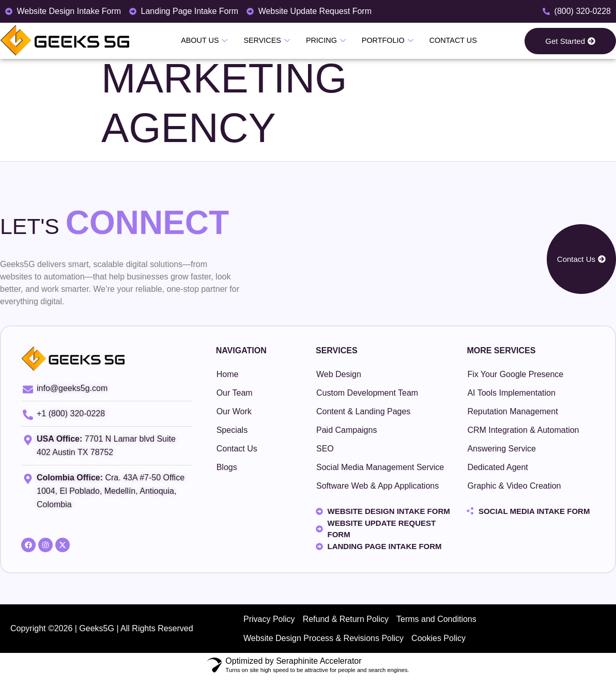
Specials (232, 430)
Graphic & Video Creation (514, 486)
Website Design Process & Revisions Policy (325, 645)
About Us (209, 41)
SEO (325, 449)
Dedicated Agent (497, 467)
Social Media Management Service (380, 467)
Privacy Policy (271, 621)
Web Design (339, 374)
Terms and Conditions (443, 621)
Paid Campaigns (346, 430)
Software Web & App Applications (378, 486)
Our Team (235, 393)
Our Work (234, 411)
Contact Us (448, 40)
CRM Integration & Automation (523, 430)
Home (228, 374)
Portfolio (385, 41)
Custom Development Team (367, 393)
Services (269, 41)
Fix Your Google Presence (515, 374)
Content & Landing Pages (363, 411)
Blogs (227, 467)
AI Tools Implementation (511, 393)
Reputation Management (512, 411)
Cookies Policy (443, 645)
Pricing (326, 41)
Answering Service (502, 449)
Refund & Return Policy (349, 621)
